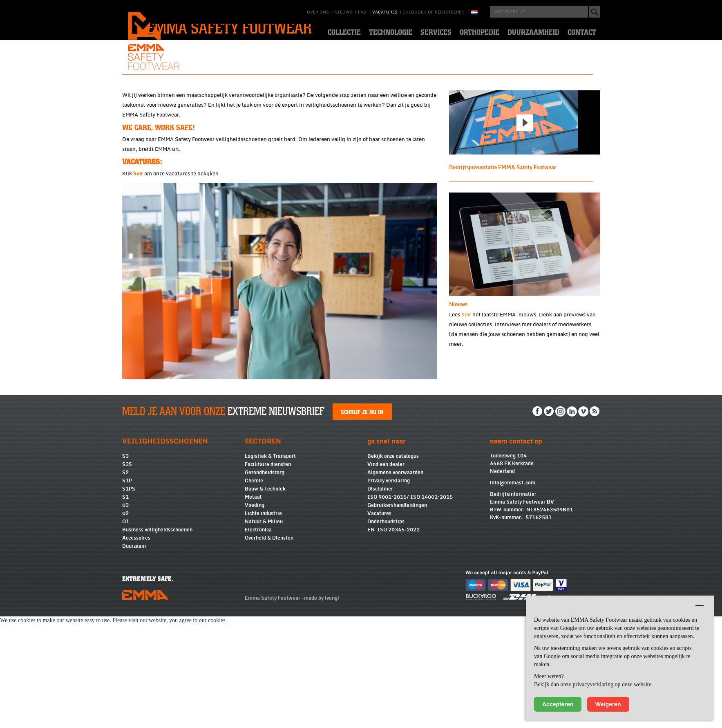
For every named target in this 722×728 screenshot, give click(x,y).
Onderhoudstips (386, 633)
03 (125, 617)
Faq (362, 12)
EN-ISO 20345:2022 (393, 641)
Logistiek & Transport (270, 568)
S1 (125, 609)
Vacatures (385, 12)
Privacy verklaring (389, 592)
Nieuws (343, 12)
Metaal (253, 609)
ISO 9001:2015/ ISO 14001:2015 (410, 609)
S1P (127, 592)
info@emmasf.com (513, 594)
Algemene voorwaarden (395, 584)
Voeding (255, 617)
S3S (127, 576)
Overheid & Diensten (269, 650)
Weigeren (608, 704)
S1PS (129, 600)
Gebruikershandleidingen (397, 617)
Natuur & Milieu (264, 633)
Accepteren (558, 704)
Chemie (254, 592)
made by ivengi (322, 710)
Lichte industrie (263, 625)
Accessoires (136, 650)
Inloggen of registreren (434, 12)
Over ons (318, 12)
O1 (126, 633)
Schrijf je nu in (362, 523)
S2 (125, 584)
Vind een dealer (386, 576)
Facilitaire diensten (268, 576)
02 (125, 625)
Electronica (258, 641)
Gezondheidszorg (265, 584)
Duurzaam (134, 658)
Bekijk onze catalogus (393, 568)
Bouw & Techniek (265, 600)
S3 (125, 568)
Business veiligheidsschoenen (157, 641)
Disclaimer (380, 600)
